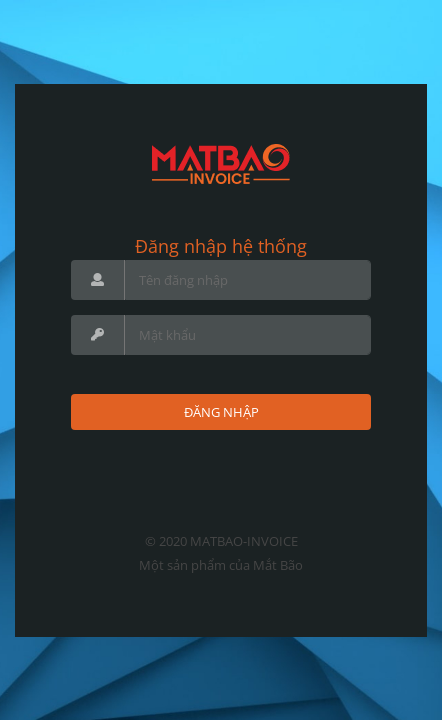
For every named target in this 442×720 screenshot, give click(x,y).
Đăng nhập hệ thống (221, 246)
